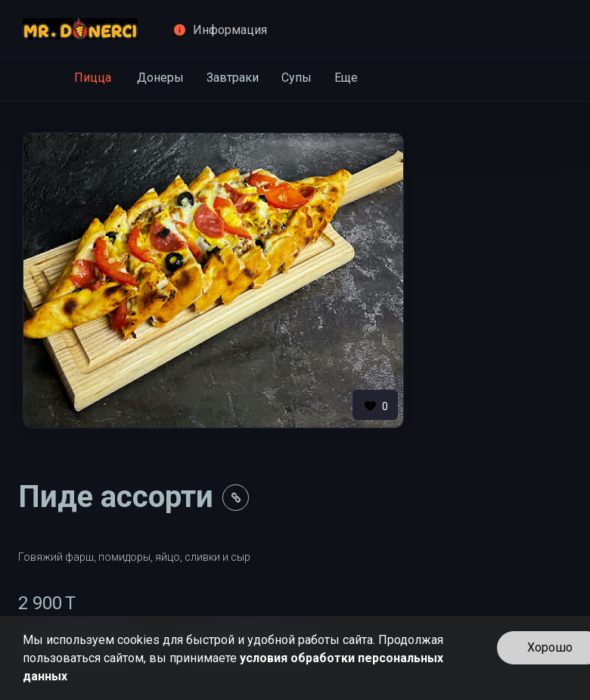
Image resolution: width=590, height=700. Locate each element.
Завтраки (233, 78)
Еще (346, 78)
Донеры (160, 78)
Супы (297, 78)
